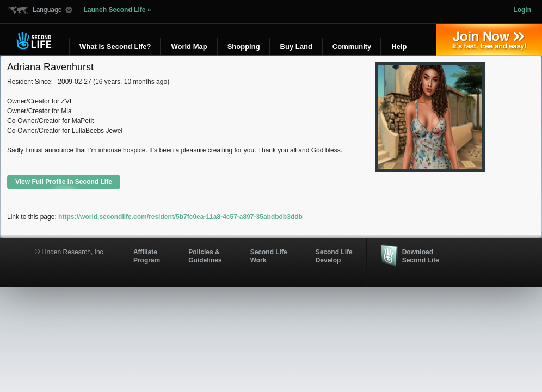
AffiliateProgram (147, 256)
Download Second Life (421, 256)
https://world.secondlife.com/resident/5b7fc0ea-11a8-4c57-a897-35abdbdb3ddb (180, 217)
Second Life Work (269, 256)
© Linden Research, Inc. (70, 252)
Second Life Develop (334, 256)
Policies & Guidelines (205, 256)
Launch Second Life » (117, 10)
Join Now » (489, 40)
